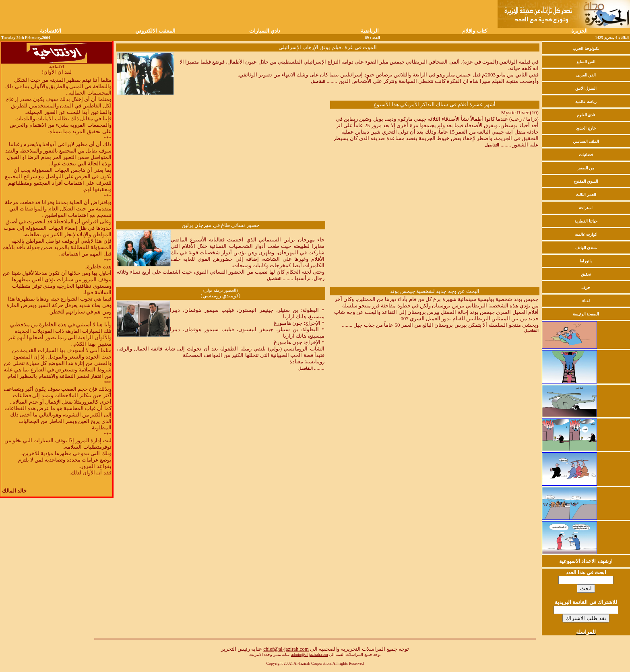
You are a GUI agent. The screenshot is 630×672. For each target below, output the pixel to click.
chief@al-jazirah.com (286, 649)
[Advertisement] (221, 161)
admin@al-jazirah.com (310, 654)
